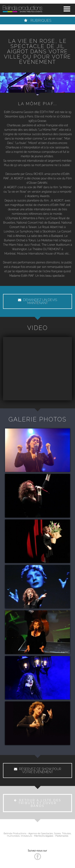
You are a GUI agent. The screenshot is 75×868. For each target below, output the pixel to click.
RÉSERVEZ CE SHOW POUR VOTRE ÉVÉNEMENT (38, 770)
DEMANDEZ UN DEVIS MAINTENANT (37, 301)
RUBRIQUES (38, 20)
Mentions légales (44, 836)
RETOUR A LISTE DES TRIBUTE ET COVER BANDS (38, 803)
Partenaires (62, 836)
